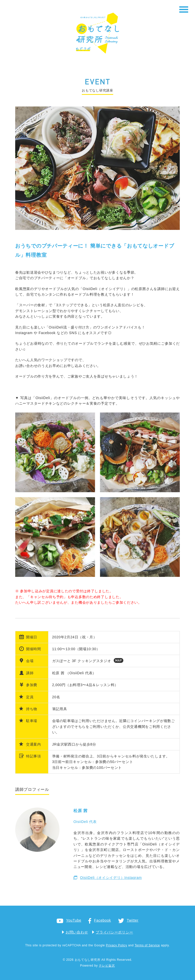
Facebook (100, 920)
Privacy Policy (116, 945)
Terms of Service (147, 945)
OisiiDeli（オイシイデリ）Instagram (111, 878)
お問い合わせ (75, 932)
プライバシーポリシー (113, 932)
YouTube (69, 920)
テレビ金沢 (107, 966)
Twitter (128, 920)
